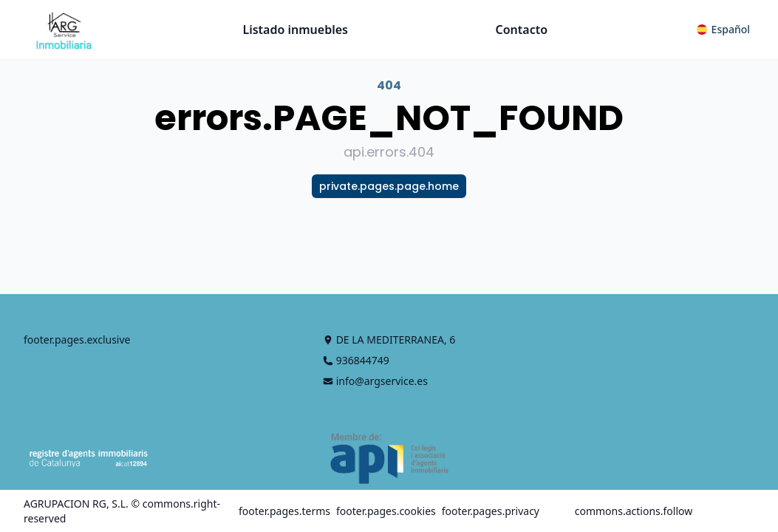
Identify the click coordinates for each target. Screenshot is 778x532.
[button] (723, 30)
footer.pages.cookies (386, 511)
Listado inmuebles (295, 30)
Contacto (522, 30)
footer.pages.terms (284, 511)
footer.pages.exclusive (77, 340)
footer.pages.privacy (491, 511)
